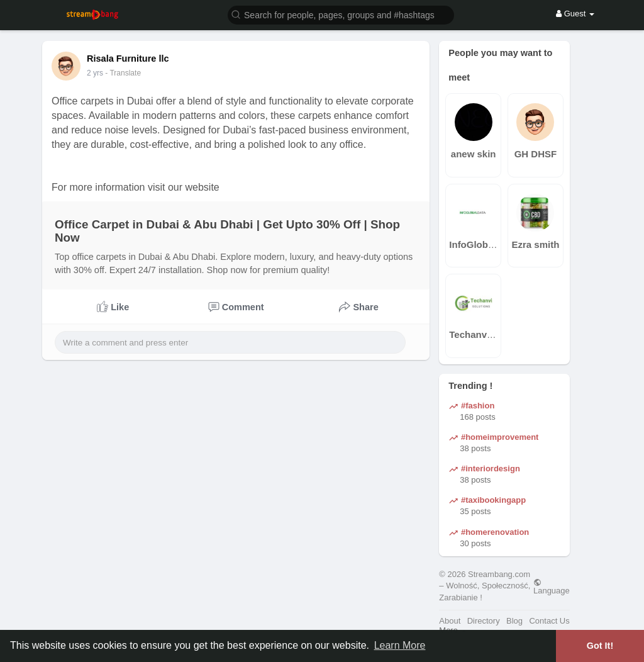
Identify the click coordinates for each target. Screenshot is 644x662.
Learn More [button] (400, 645)
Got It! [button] (600, 646)
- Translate (123, 73)
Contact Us (549, 621)
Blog (514, 621)
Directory (484, 621)
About (450, 621)
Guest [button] (575, 14)
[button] (341, 14)
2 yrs (95, 73)
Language (552, 586)
